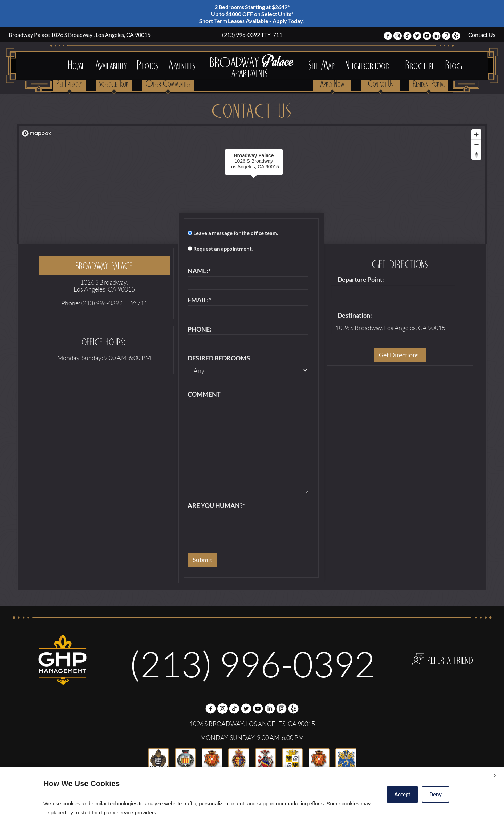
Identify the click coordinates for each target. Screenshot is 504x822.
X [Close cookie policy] (495, 775)
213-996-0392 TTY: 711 (252, 35)
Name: (199, 271)
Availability (111, 66)
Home (77, 66)
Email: (199, 300)
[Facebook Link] (388, 37)
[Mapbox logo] (36, 133)
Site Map (322, 66)
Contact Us (482, 35)
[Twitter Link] (417, 37)
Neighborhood (368, 66)
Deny (436, 794)
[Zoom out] (476, 145)
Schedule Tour (114, 84)
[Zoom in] (476, 134)
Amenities (182, 66)
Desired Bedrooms (219, 358)
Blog (454, 66)
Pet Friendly (70, 84)
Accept (402, 794)
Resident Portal (429, 84)
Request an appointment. (223, 249)
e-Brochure (417, 66)
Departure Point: (361, 280)
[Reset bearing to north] (476, 155)
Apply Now (332, 84)
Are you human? (216, 506)
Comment (204, 394)
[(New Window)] (398, 37)
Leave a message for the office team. (236, 233)
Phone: (200, 329)
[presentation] (241, 525)
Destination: (355, 316)
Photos (148, 66)
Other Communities (168, 84)
